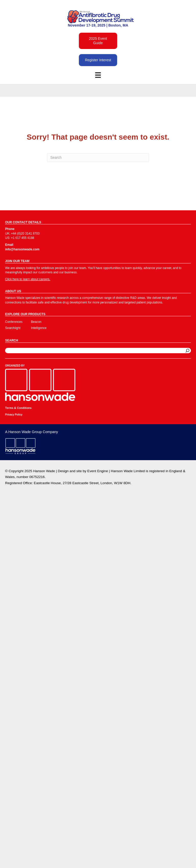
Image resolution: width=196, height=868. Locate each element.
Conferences (14, 322)
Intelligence (39, 328)
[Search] (98, 157)
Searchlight (13, 328)
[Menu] (98, 75)
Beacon (36, 322)
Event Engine (98, 471)
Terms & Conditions (18, 408)
